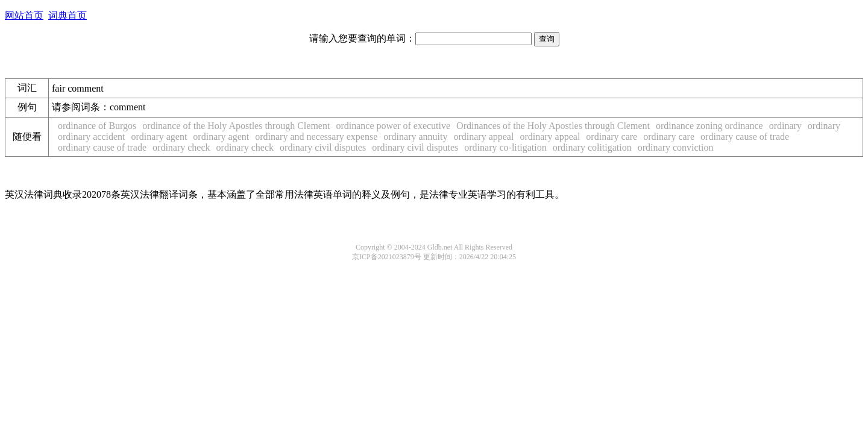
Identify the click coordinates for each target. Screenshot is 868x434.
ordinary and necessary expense (316, 137)
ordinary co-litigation (505, 147)
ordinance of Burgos (97, 126)
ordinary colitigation (592, 147)
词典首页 (68, 15)
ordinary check (181, 147)
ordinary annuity (415, 137)
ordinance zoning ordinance (709, 126)
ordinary (785, 126)
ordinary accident (92, 137)
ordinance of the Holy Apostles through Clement (236, 126)
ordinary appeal (483, 137)
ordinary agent (159, 137)
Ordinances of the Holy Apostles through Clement (553, 126)
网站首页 (24, 15)
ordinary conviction (676, 147)
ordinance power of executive (393, 126)
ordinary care (612, 137)
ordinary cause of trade (745, 137)
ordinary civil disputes (323, 147)
